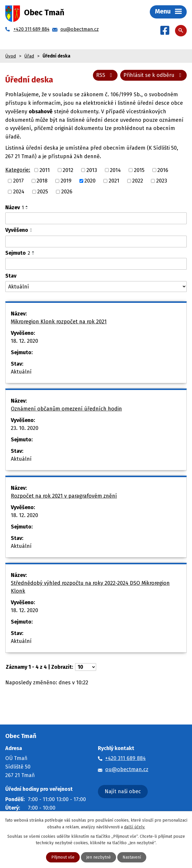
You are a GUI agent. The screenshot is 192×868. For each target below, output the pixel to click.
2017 (18, 181)
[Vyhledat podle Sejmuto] (96, 264)
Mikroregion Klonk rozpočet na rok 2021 (59, 322)
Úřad (29, 56)
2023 (162, 181)
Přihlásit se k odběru (154, 75)
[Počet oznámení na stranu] (86, 667)
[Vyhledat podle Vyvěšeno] (96, 242)
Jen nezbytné (98, 857)
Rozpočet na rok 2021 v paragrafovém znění (64, 496)
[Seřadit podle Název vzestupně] (27, 206)
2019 (66, 181)
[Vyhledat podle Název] (96, 218)
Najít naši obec (123, 791)
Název (15, 207)
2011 (45, 170)
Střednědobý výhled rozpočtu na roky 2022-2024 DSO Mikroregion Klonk (90, 587)
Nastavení (132, 857)
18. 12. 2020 (24, 341)
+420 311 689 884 (125, 758)
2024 (19, 192)
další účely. (135, 827)
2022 (138, 181)
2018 (42, 181)
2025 (43, 192)
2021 (114, 181)
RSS (105, 75)
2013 (92, 170)
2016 (163, 170)
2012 (68, 170)
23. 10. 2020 (25, 428)
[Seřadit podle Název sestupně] (27, 209)
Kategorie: (18, 170)
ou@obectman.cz (127, 769)
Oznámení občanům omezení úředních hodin (66, 409)
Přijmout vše (63, 857)
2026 (67, 192)
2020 (90, 181)
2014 (115, 170)
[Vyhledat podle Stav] (96, 287)
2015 (139, 170)
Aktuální (21, 372)
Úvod (11, 56)
